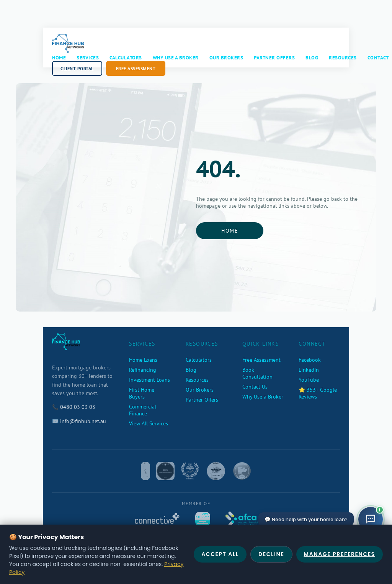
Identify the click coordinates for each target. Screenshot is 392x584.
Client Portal (77, 68)
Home (59, 58)
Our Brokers (226, 58)
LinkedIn (309, 370)
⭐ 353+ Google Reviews (318, 393)
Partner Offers (274, 58)
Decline (271, 554)
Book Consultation (257, 373)
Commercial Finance (143, 410)
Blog (312, 58)
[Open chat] (371, 519)
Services (88, 58)
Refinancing (143, 370)
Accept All (220, 554)
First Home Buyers (142, 393)
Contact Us (255, 387)
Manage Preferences (340, 554)
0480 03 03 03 (78, 407)
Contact (378, 58)
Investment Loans (149, 380)
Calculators (126, 58)
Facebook (310, 360)
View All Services (149, 423)
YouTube (309, 380)
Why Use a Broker (176, 58)
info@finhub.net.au (83, 421)
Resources (343, 58)
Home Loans (143, 360)
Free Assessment (136, 68)
